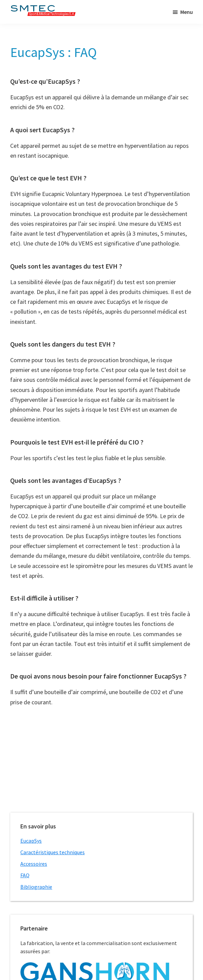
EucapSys (31, 841)
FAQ (25, 875)
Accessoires (34, 864)
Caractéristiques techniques (53, 852)
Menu (187, 12)
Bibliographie (36, 887)
